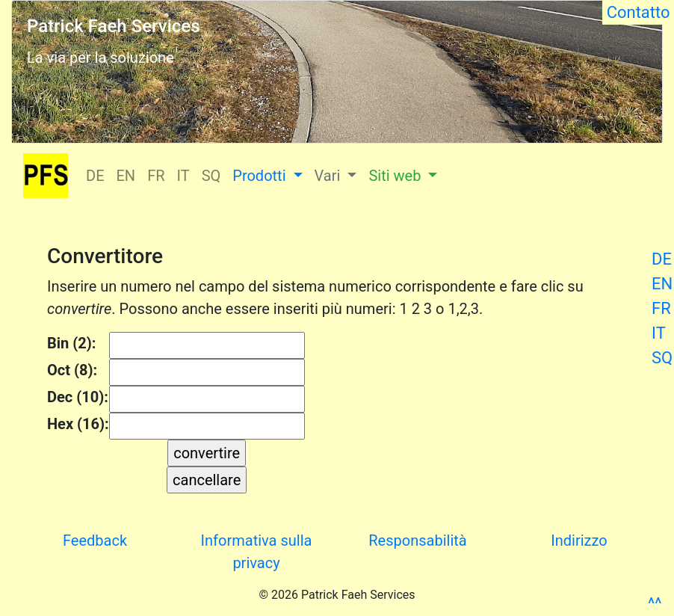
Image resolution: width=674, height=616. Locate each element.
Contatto (638, 12)
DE (662, 259)
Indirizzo (579, 540)
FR (661, 308)
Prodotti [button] (261, 176)
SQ (662, 358)
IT (659, 333)
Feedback (95, 540)
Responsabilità (417, 540)
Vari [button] (330, 176)
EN (662, 284)
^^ (655, 604)
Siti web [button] (396, 176)
